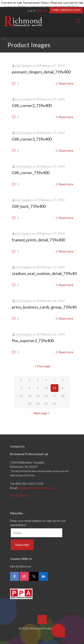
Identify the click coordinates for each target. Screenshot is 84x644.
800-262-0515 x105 (29, 484)
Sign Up (42, 10)
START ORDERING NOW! (66, 10)
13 (21, 396)
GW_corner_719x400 (31, 173)
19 (30, 404)
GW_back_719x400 (29, 206)
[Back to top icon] (42, 620)
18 (63, 396)
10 (46, 388)
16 (46, 396)
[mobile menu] (78, 21)
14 (30, 396)
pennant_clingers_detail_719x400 (41, 72)
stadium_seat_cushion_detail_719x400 (45, 273)
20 (38, 404)
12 (63, 388)
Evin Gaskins (24, 66)
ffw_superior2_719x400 (33, 341)
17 (54, 396)
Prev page (42, 366)
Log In (31, 10)
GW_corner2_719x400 (32, 105)
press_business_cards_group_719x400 (45, 307)
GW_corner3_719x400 (32, 139)
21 (46, 404)
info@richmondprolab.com (36, 488)
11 (54, 388)
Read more (66, 83)
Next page (42, 413)
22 (54, 404)
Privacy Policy (19, 496)
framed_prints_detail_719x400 (38, 240)
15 (38, 396)
